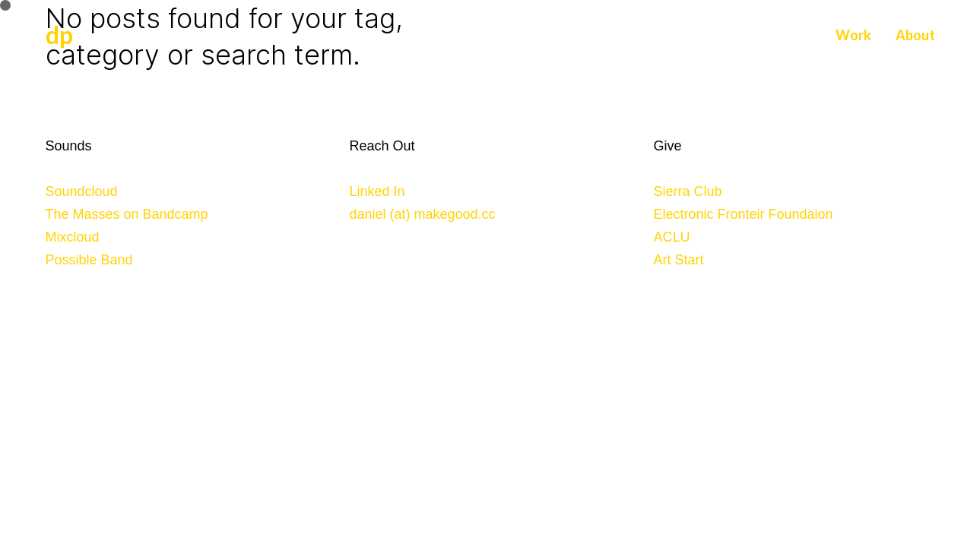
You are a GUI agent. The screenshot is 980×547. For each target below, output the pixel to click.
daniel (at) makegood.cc (423, 214)
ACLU (672, 237)
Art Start (679, 260)
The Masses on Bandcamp (127, 214)
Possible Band (89, 260)
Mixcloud (73, 237)
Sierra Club (688, 191)
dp (59, 35)
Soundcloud (82, 191)
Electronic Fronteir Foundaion (744, 214)
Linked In (377, 191)
